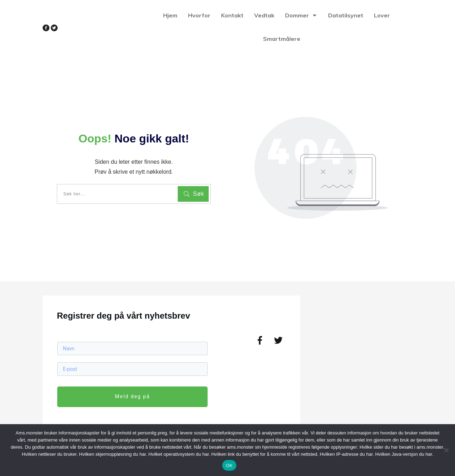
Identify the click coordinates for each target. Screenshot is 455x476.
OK (229, 466)
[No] (446, 450)
